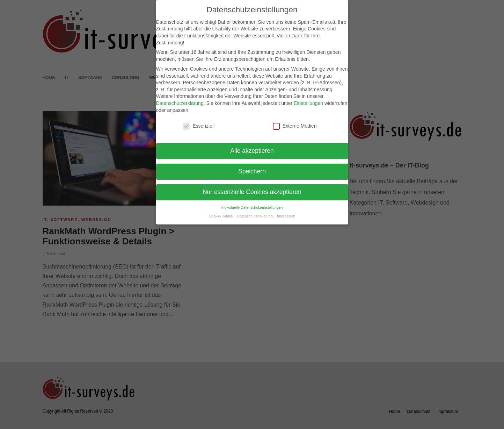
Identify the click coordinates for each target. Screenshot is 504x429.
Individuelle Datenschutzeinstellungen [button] (252, 207)
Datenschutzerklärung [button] (255, 216)
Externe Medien (295, 126)
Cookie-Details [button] (221, 216)
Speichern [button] (252, 171)
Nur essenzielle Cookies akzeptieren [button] (252, 192)
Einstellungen (308, 103)
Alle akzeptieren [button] (252, 151)
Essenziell (199, 126)
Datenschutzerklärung (180, 103)
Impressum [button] (286, 216)
